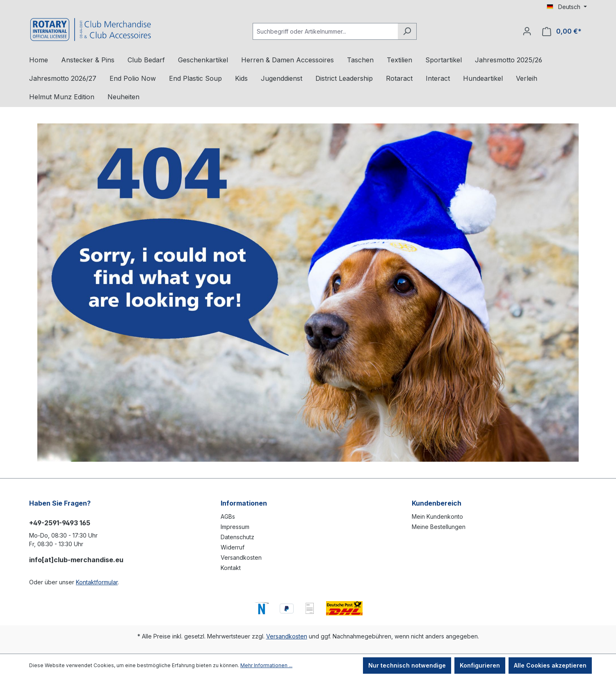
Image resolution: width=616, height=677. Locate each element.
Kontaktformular (97, 582)
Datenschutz (237, 537)
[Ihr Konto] (527, 31)
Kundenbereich (437, 503)
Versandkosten (241, 557)
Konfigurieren (480, 665)
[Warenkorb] (562, 31)
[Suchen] (407, 31)
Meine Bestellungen (439, 527)
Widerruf (233, 547)
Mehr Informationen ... (266, 665)
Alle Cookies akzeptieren (550, 665)
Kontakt (231, 568)
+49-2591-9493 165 (60, 523)
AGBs (228, 516)
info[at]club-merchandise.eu (76, 560)
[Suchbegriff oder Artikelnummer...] (325, 31)
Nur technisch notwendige (407, 665)
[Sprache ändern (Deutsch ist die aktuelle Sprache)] (567, 7)
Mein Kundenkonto (437, 516)
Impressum (235, 527)
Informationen (244, 503)
